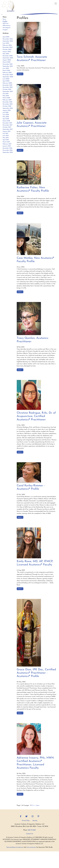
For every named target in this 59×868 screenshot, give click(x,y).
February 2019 (7, 100)
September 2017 (8, 129)
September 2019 (8, 92)
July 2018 (5, 113)
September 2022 (8, 58)
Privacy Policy (26, 821)
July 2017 (5, 133)
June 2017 (6, 136)
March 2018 (6, 121)
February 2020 (7, 83)
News (4, 19)
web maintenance (31, 847)
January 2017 (7, 146)
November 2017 (8, 125)
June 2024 (6, 43)
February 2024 (7, 45)
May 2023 (6, 54)
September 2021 (8, 66)
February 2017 (7, 144)
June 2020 (6, 79)
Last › (38, 805)
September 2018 (8, 108)
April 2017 (6, 140)
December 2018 (7, 102)
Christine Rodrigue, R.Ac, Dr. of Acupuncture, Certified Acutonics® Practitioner (36, 416)
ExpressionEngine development (15, 847)
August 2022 (7, 60)
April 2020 (6, 81)
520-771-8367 (32, 830)
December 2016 (7, 148)
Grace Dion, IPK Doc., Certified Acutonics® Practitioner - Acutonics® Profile (36, 673)
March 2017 (6, 142)
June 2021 (6, 68)
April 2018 (6, 119)
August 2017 (7, 131)
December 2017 (7, 123)
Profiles (5, 21)
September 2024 (8, 41)
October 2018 (7, 106)
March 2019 (6, 98)
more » (20, 74)
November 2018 (8, 104)
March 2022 (7, 62)
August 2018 (7, 110)
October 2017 (7, 127)
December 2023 (8, 47)
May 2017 (6, 138)
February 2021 (7, 73)
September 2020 (8, 77)
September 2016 (8, 152)
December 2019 (7, 85)
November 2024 (8, 39)
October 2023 (7, 50)
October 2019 (7, 89)
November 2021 (8, 64)
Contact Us (30, 834)
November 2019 (8, 87)
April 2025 (6, 37)
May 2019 (6, 96)
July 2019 (6, 94)
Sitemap (35, 821)
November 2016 (8, 150)
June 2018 (6, 115)
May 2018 (6, 117)
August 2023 (7, 52)
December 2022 (8, 56)
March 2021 (6, 71)
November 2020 (8, 75)
